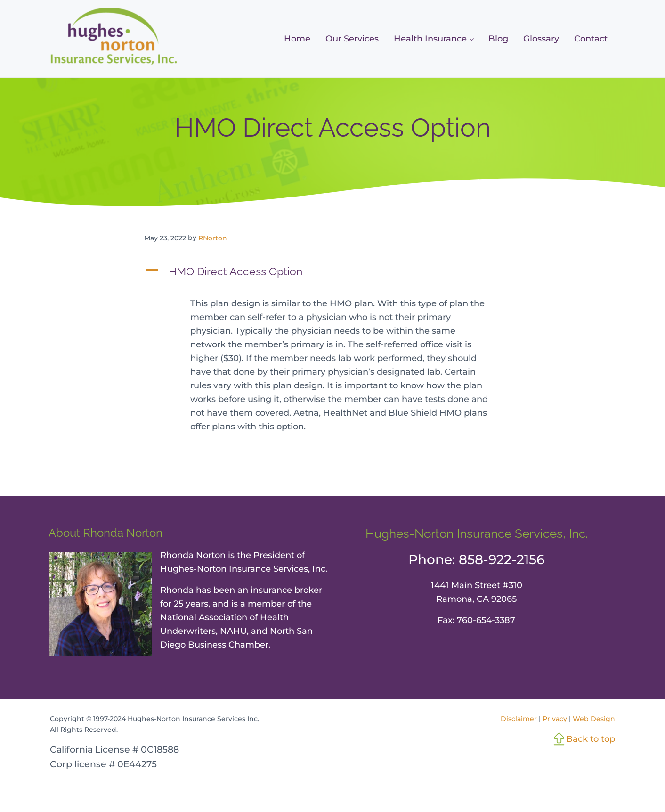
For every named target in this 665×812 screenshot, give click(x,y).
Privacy (555, 719)
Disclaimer (519, 719)
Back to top (591, 739)
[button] (332, 272)
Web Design (594, 719)
